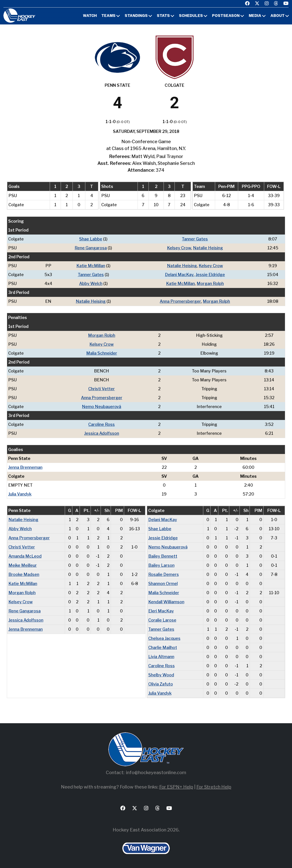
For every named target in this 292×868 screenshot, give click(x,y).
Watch (90, 16)
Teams (109, 16)
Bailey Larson (161, 565)
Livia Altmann (161, 657)
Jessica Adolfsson (102, 433)
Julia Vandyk (20, 494)
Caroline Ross (102, 424)
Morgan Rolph (210, 284)
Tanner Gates (195, 239)
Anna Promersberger (180, 301)
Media (255, 16)
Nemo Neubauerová (102, 407)
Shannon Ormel (163, 584)
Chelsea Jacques (164, 638)
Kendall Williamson (166, 602)
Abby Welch (91, 284)
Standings (136, 16)
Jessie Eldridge (210, 275)
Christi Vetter (102, 389)
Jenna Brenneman (25, 467)
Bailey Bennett (163, 556)
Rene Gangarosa (91, 248)
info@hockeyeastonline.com (156, 773)
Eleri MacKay (161, 611)
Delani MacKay (179, 275)
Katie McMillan (91, 266)
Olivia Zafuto (161, 684)
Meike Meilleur (23, 565)
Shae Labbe (91, 239)
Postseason (226, 16)
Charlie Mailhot (163, 648)
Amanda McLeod (25, 556)
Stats (163, 16)
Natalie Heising (208, 248)
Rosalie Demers (164, 574)
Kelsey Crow (179, 248)
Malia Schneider (102, 353)
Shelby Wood (161, 675)
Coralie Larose (162, 620)
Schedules (191, 16)
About (278, 16)
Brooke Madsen (24, 574)
